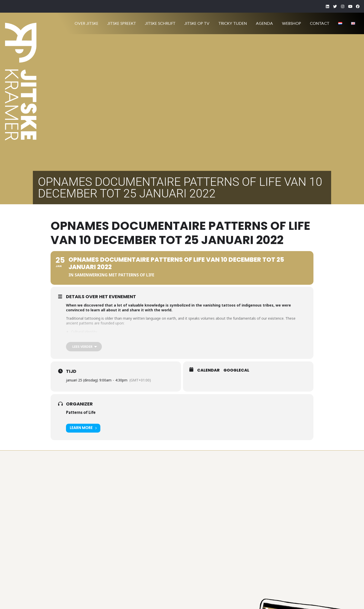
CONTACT (320, 23)
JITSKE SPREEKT (122, 23)
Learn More (83, 428)
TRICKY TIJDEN (233, 23)
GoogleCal (236, 370)
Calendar (208, 370)
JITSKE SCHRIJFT (160, 23)
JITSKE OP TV (197, 23)
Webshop (291, 23)
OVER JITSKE (86, 23)
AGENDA (264, 23)
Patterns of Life (81, 412)
